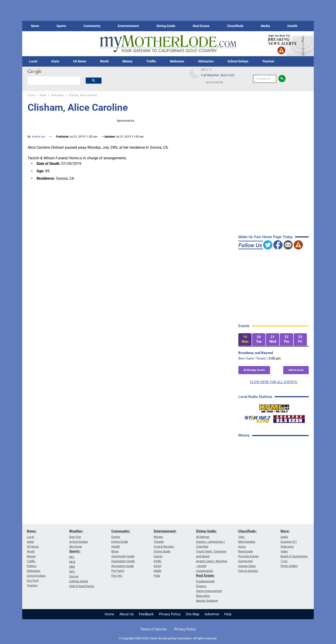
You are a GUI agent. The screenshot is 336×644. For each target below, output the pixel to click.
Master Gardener (207, 601)
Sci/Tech (33, 581)
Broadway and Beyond (256, 353)
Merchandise (247, 542)
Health (292, 26)
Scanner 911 (289, 542)
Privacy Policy (170, 614)
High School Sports (82, 586)
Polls (157, 576)
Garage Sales (247, 566)
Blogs (115, 551)
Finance (201, 586)
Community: (121, 531)
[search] (54, 80)
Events (116, 537)
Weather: (76, 531)
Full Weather (210, 75)
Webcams (177, 61)
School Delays (238, 61)
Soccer (74, 576)
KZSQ (157, 566)
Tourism (268, 61)
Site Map (192, 614)
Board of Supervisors (294, 556)
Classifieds (235, 26)
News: (32, 531)
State (55, 61)
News (35, 26)
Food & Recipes (164, 547)
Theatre (159, 542)
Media (265, 26)
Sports (61, 26)
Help (228, 614)
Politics (32, 566)
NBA (72, 567)
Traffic (151, 61)
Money (127, 61)
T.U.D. (284, 561)
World (104, 61)
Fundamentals (205, 581)
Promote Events (248, 556)
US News (80, 61)
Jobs (241, 537)
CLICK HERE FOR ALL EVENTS (273, 382)
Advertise (212, 614)
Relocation (203, 596)
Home (109, 614)
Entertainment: (165, 531)
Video (284, 551)
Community (92, 26)
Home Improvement (209, 591)
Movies (158, 537)
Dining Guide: (206, 531)
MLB (72, 562)
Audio (284, 537)
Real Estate (201, 26)
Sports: (75, 551)
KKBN (157, 571)
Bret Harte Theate (252, 358)
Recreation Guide (123, 566)
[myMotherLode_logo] (168, 44)
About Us (127, 614)
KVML (158, 561)
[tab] (245, 340)
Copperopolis (205, 571)
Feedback (146, 614)
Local (33, 61)
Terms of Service (153, 629)
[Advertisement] (273, 515)
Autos (242, 547)
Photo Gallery (289, 566)
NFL (72, 557)
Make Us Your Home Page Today (266, 237)
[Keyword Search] (265, 79)
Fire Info (117, 576)
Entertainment (128, 26)
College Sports (79, 581)
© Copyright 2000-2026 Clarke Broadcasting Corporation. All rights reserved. (168, 638)
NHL (72, 572)
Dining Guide (166, 26)
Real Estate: (205, 576)
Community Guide (123, 556)
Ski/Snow (76, 547)
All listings (203, 537)
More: (285, 531)
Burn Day (75, 537)
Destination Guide (123, 561)
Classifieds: (247, 531)
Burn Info (228, 75)
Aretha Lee (38, 137)
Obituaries (206, 61)
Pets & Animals (248, 571)
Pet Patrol (118, 571)
